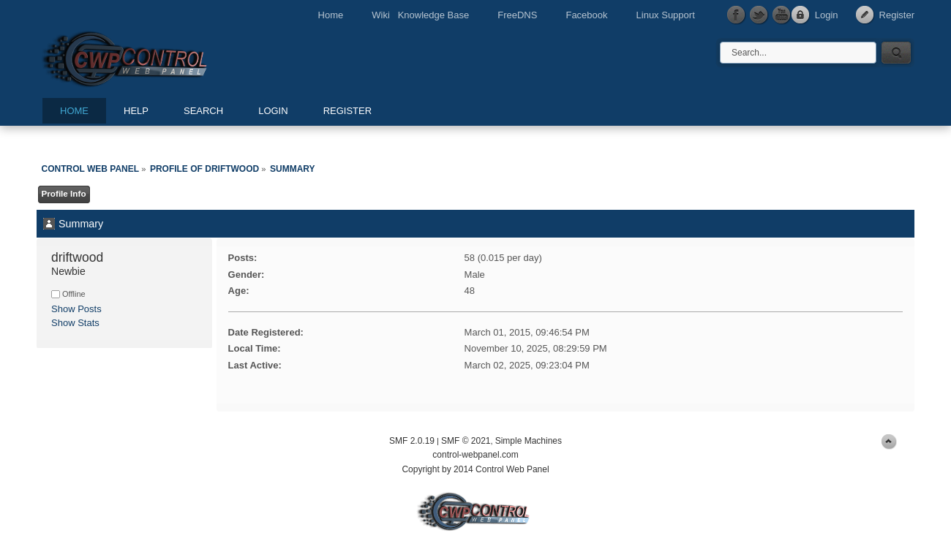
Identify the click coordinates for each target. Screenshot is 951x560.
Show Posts (76, 309)
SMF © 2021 (466, 441)
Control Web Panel (157, 57)
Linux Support (666, 15)
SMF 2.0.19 (412, 441)
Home (331, 15)
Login (827, 15)
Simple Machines (529, 441)
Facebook (586, 15)
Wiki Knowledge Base (420, 15)
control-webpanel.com (475, 455)
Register (897, 15)
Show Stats (75, 323)
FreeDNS (517, 15)
